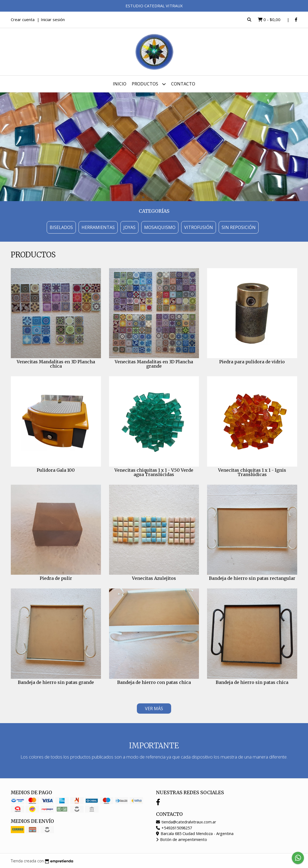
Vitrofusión (199, 227)
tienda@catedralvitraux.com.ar (186, 822)
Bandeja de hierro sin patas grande (56, 682)
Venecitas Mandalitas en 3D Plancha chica (56, 364)
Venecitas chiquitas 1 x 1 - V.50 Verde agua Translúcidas (154, 472)
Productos (149, 84)
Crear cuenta (23, 19)
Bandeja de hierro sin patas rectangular (252, 578)
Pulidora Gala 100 (56, 470)
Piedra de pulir (56, 578)
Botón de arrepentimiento (182, 839)
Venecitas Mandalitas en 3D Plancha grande (154, 364)
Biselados (61, 227)
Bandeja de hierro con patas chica (154, 682)
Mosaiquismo (160, 227)
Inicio (120, 84)
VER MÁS (154, 709)
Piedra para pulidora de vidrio (252, 362)
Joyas (129, 227)
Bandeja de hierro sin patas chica (252, 682)
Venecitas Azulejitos (154, 578)
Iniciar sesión (53, 19)
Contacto (183, 84)
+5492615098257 (174, 828)
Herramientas (98, 227)
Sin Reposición (239, 227)
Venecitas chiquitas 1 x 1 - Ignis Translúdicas (252, 472)
